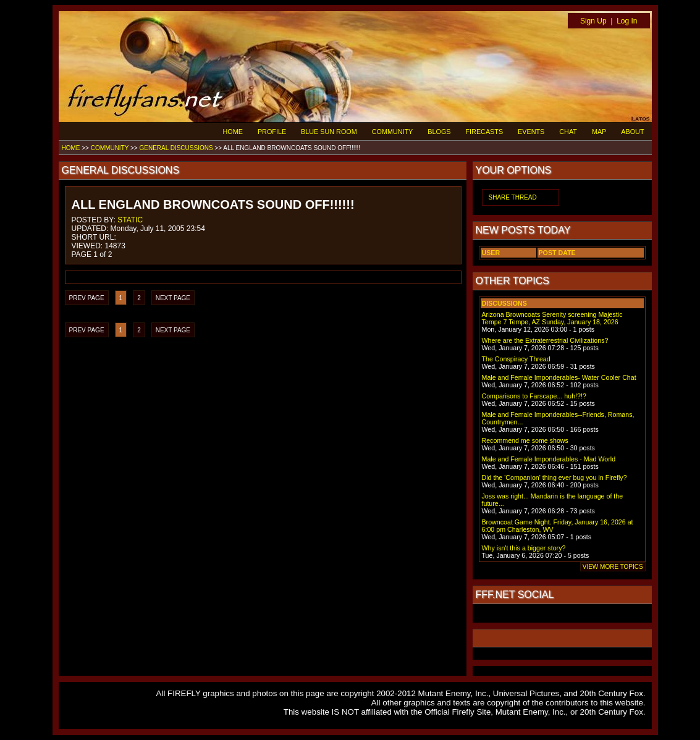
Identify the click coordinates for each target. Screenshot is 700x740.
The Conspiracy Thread (516, 359)
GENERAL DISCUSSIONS (176, 148)
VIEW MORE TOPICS (613, 567)
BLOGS (439, 132)
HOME (233, 132)
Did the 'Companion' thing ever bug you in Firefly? (555, 477)
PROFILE (272, 132)
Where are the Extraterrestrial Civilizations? (545, 340)
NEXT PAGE (173, 298)
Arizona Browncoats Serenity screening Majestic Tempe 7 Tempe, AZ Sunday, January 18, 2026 (552, 318)
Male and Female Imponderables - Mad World (549, 459)
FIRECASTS (485, 132)
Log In (627, 21)
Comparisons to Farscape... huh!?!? (534, 396)
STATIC (130, 220)
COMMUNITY (393, 132)
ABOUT (632, 132)
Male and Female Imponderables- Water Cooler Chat (559, 377)
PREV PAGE (87, 298)
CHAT (568, 132)
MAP (599, 132)
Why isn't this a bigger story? (524, 548)
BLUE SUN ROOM (329, 132)
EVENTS (531, 132)
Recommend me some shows (525, 440)
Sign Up (593, 21)
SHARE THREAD (513, 197)
